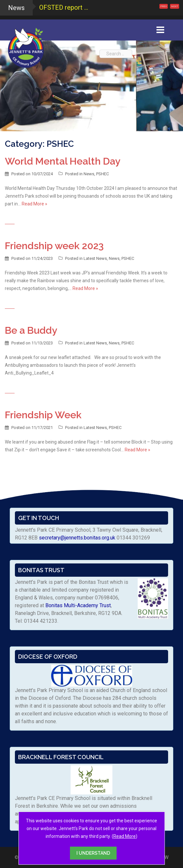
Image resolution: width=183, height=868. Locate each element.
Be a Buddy (31, 330)
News (89, 174)
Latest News (95, 258)
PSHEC (103, 174)
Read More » (34, 204)
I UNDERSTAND (93, 853)
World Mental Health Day (63, 161)
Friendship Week (43, 415)
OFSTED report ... (64, 7)
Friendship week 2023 (54, 246)
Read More (125, 836)
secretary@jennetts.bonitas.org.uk (77, 538)
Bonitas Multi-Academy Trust (78, 605)
